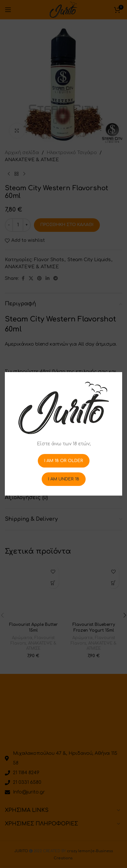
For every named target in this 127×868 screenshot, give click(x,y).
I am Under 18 (64, 479)
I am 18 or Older (64, 461)
